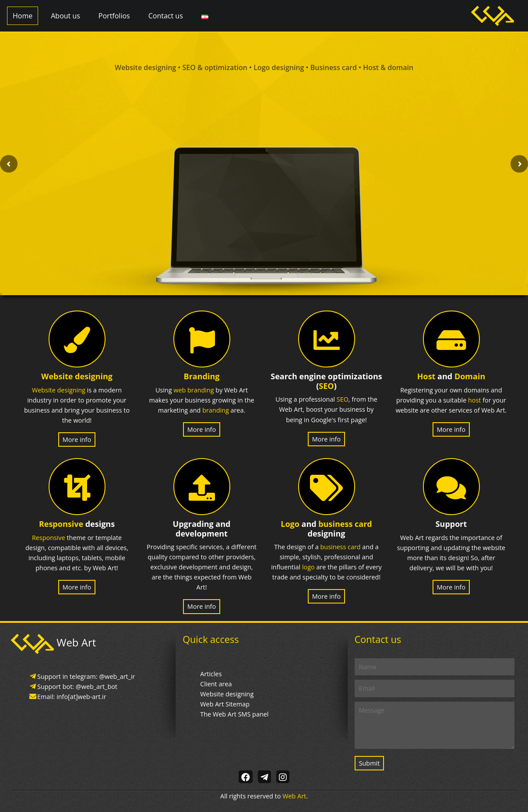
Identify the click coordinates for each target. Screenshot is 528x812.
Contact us (166, 16)
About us (65, 16)
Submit (370, 763)
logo (308, 567)
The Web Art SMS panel (234, 714)
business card (345, 524)
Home (23, 16)
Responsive (61, 524)
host (474, 400)
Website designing (77, 376)
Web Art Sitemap (225, 704)
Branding (202, 376)
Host (426, 376)
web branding (194, 390)
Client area (216, 684)
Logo (290, 524)
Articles (211, 674)
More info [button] (77, 440)
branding (216, 410)
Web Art (294, 796)
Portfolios (114, 16)
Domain (470, 376)
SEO (326, 386)
